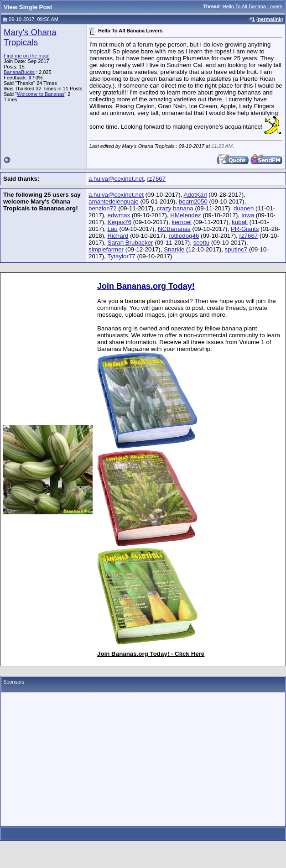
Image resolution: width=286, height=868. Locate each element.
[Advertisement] (143, 759)
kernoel (182, 222)
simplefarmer (106, 249)
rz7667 (156, 179)
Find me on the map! (27, 56)
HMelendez (185, 215)
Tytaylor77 (121, 256)
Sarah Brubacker (130, 243)
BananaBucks (19, 72)
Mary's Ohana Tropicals (30, 37)
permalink (270, 19)
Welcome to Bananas (41, 94)
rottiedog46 (184, 236)
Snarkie (174, 249)
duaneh (244, 208)
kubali (240, 222)
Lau (113, 229)
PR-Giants (245, 229)
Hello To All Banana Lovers (252, 6)
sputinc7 (236, 249)
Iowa (248, 215)
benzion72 (103, 208)
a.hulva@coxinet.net (116, 179)
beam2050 (193, 201)
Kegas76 (120, 222)
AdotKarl (195, 195)
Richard (118, 236)
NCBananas (174, 229)
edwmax (119, 215)
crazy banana (175, 208)
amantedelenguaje (114, 201)
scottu (202, 243)
